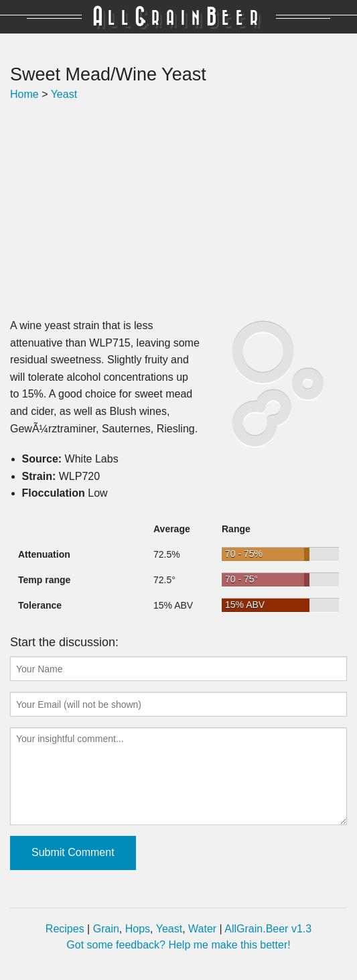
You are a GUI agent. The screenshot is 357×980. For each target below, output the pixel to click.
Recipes (65, 929)
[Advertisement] (178, 210)
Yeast (64, 94)
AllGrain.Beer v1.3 (268, 929)
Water (202, 929)
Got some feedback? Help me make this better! (178, 945)
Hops (138, 929)
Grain (106, 929)
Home (24, 94)
